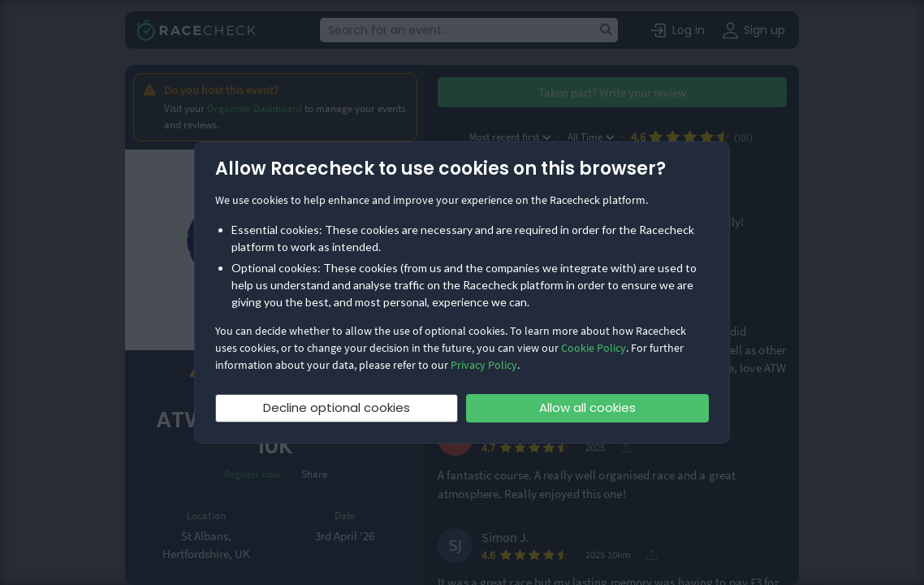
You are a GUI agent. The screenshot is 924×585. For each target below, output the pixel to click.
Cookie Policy (594, 348)
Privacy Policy (484, 365)
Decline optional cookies (337, 407)
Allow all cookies (587, 407)
